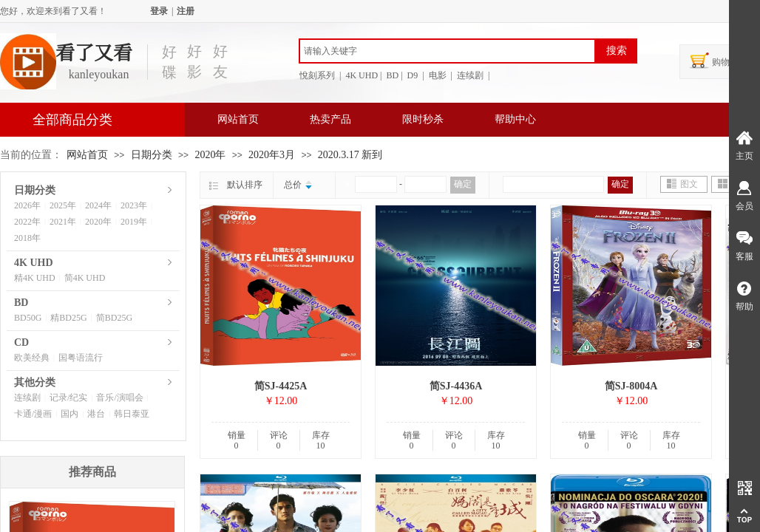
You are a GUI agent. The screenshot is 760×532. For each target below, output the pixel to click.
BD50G (28, 318)
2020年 (210, 155)
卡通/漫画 (33, 414)
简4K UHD (85, 278)
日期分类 (152, 155)
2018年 (27, 238)
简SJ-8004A (631, 386)
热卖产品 (330, 119)
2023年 (134, 205)
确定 (463, 184)
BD (21, 303)
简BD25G (114, 318)
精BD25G (68, 318)
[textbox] (447, 51)
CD (21, 342)
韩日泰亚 (132, 414)
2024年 (98, 205)
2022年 (27, 222)
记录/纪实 (68, 398)
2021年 (63, 222)
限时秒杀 (423, 119)
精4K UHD (35, 278)
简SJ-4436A (456, 386)
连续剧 (27, 398)
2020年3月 (272, 155)
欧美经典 (32, 358)
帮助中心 (515, 119)
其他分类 (35, 382)
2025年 (63, 205)
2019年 (134, 222)
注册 (186, 11)
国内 (69, 414)
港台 (96, 414)
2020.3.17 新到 (350, 155)
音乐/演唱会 (119, 398)
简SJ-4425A (281, 386)
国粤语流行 (81, 358)
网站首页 (238, 119)
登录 (159, 11)
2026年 (27, 205)
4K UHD (34, 263)
